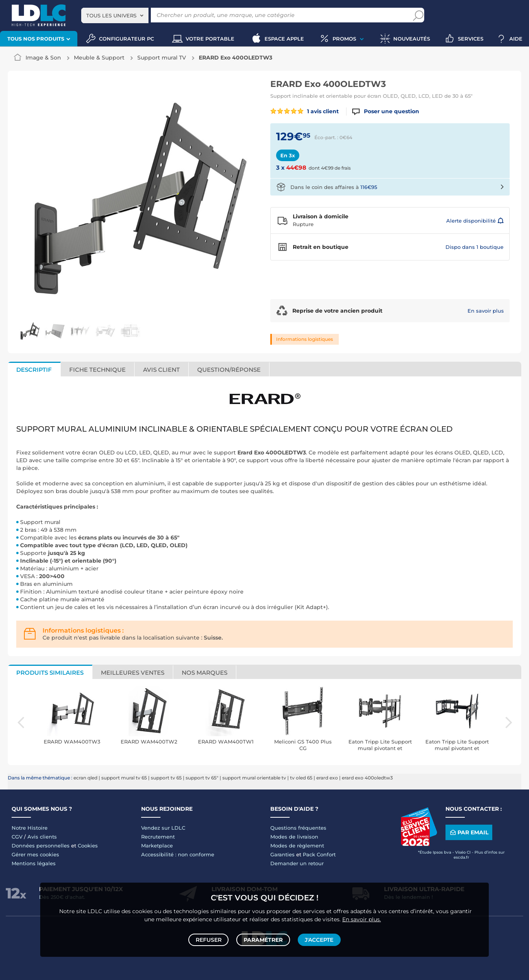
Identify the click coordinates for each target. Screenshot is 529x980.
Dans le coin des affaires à (334, 187)
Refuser (210, 938)
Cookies (88, 846)
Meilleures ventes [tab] (133, 673)
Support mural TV (162, 58)
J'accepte (318, 938)
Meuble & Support (99, 58)
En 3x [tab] (288, 155)
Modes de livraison (294, 837)
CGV (17, 837)
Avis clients (42, 837)
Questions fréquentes (298, 828)
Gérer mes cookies (35, 854)
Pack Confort (319, 854)
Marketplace (157, 846)
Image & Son (43, 58)
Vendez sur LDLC (163, 828)
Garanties (282, 854)
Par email (469, 833)
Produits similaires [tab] (50, 673)
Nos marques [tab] (205, 673)
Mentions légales (34, 863)
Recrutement (158, 837)
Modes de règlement (297, 846)
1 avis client (305, 111)
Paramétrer (263, 938)
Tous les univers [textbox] (111, 15)
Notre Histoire (30, 828)
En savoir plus (486, 311)
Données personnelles (41, 846)
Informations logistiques (305, 339)
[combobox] (115, 15)
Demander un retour (297, 863)
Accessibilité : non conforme (178, 854)
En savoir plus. (362, 916)
